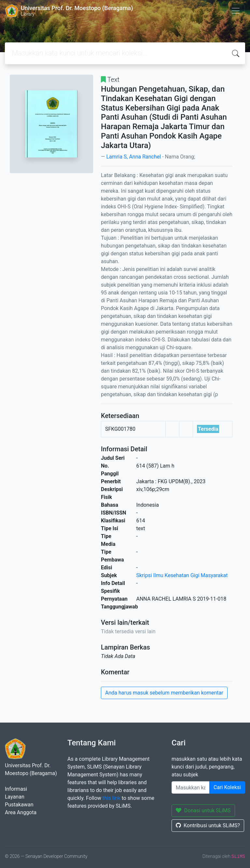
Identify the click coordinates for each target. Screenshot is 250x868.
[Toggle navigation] (236, 11)
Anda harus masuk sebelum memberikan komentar (164, 693)
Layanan (15, 797)
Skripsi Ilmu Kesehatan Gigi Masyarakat (182, 575)
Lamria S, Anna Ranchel (133, 157)
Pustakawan (19, 805)
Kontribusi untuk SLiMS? (208, 825)
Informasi (16, 789)
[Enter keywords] (191, 787)
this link (111, 798)
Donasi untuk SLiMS (203, 810)
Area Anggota (21, 812)
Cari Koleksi (227, 787)
